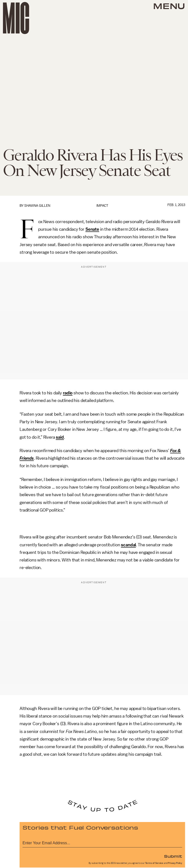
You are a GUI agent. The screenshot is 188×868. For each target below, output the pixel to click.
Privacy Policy (175, 863)
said (60, 437)
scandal (128, 545)
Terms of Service (154, 863)
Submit (173, 856)
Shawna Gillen (37, 206)
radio (68, 393)
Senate (92, 229)
